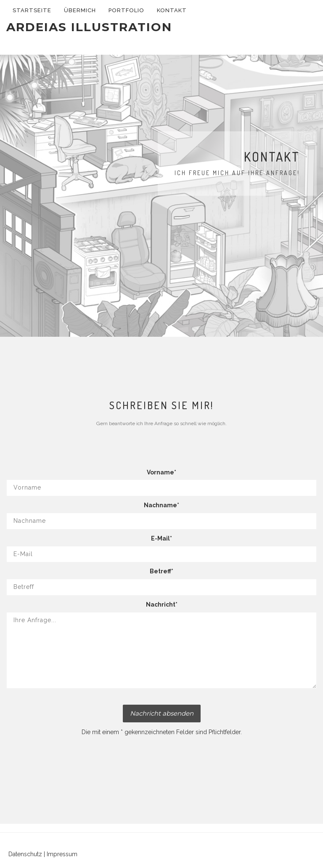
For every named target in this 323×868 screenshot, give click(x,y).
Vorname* (161, 472)
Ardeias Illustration (89, 27)
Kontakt (172, 10)
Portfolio (126, 10)
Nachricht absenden (162, 713)
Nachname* (161, 505)
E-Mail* (161, 538)
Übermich (80, 10)
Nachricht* (162, 604)
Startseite (32, 10)
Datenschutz (25, 854)
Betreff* (161, 571)
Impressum (62, 854)
